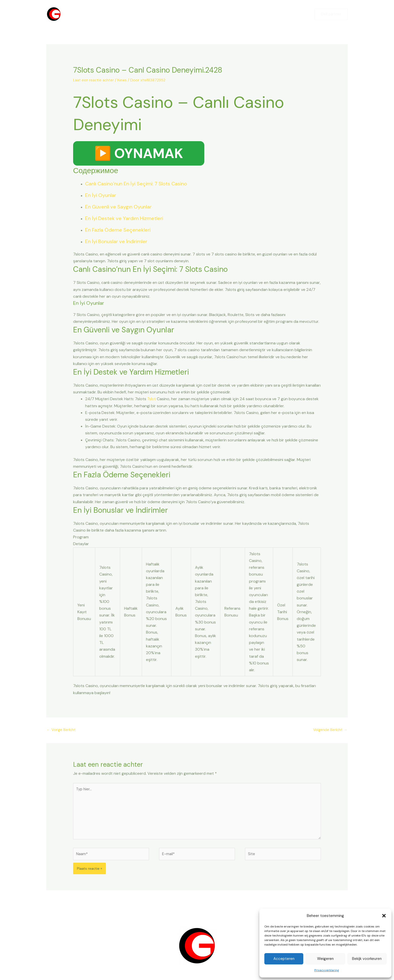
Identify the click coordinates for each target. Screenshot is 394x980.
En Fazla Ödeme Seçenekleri (118, 230)
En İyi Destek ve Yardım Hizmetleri (124, 219)
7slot (152, 399)
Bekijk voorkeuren (367, 959)
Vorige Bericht (62, 731)
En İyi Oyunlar (101, 196)
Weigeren (325, 959)
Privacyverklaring (327, 970)
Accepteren (284, 959)
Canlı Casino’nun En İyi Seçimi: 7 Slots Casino (136, 184)
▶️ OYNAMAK (139, 154)
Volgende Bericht (329, 731)
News (125, 80)
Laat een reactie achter (95, 80)
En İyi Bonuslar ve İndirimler (116, 242)
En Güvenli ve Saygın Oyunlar (118, 207)
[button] (384, 916)
